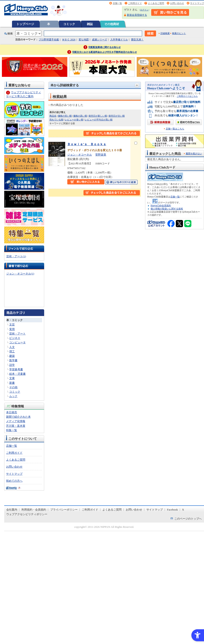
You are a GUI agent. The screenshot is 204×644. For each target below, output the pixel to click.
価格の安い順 (65, 116)
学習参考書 (16, 369)
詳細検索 (165, 33)
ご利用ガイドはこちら (187, 96)
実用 (12, 329)
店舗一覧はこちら (175, 129)
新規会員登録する (137, 15)
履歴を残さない (194, 153)
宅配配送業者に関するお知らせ (105, 47)
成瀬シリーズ (99, 40)
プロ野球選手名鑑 (49, 40)
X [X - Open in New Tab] (183, 510)
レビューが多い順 (74, 120)
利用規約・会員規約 (34, 510)
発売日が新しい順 (98, 116)
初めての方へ (14, 481)
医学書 (13, 360)
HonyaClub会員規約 (161, 205)
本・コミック (15, 320)
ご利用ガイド (135, 3)
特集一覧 (12, 430)
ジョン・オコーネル (80, 155)
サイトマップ (197, 3)
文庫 (12, 378)
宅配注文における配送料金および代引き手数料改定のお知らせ (105, 52)
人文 (12, 347)
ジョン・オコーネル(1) (20, 274)
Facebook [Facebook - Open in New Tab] (172, 510)
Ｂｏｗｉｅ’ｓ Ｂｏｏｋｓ (87, 144)
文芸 (12, 325)
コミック (69, 24)
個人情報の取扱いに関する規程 (167, 209)
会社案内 (12, 510)
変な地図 (84, 40)
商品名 (53, 116)
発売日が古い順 (117, 116)
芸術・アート (17, 334)
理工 (12, 351)
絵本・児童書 (17, 374)
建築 (12, 356)
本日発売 (12, 412)
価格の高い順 (80, 116)
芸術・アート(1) (16, 256)
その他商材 (112, 24)
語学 (12, 365)
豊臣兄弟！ (137, 40)
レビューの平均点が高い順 (99, 120)
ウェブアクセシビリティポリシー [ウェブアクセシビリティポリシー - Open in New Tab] (27, 514)
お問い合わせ (177, 3)
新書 (12, 383)
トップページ (25, 24)
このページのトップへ (188, 519)
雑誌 (90, 24)
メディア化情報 (16, 421)
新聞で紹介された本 (18, 417)
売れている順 (56, 120)
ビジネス (15, 338)
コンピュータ (17, 342)
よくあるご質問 (156, 3)
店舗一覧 (117, 3)
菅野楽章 (101, 155)
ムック (13, 396)
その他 (13, 387)
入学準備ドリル (119, 40)
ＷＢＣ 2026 (69, 40)
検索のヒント (179, 33)
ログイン (144, 10)
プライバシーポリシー (64, 510)
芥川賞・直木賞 (16, 426)
